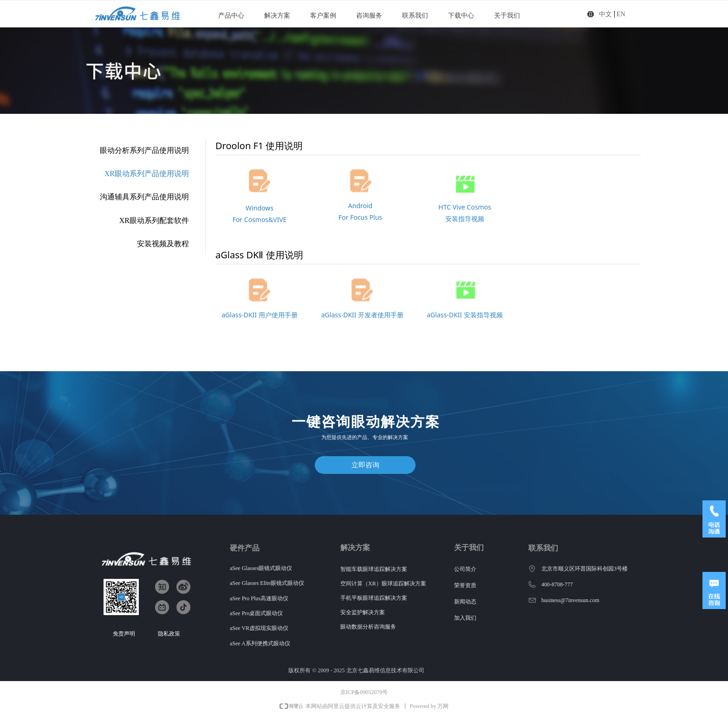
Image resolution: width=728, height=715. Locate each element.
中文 (605, 14)
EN (621, 14)
